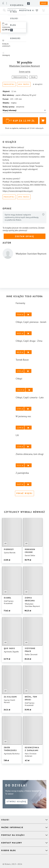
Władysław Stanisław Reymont (24, 66)
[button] (7, 43)
